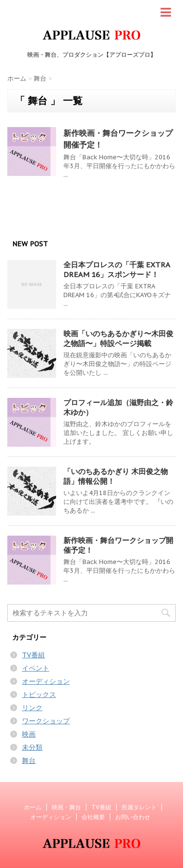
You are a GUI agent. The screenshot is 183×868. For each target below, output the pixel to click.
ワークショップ (46, 721)
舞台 (29, 760)
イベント (36, 668)
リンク (32, 708)
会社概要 (93, 817)
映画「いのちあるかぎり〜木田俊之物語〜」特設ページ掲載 (118, 338)
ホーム (33, 807)
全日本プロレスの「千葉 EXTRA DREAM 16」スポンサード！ (117, 270)
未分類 (32, 747)
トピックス (39, 694)
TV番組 (33, 655)
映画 (29, 734)
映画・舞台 (66, 807)
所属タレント (139, 807)
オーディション (46, 681)
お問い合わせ (133, 817)
